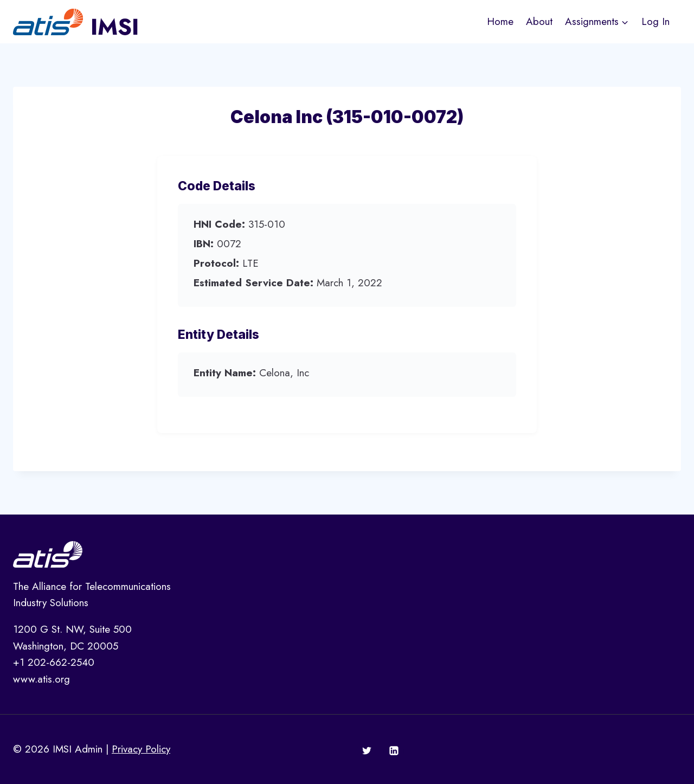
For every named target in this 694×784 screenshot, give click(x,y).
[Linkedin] (394, 751)
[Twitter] (367, 751)
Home (500, 21)
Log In (656, 21)
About (539, 21)
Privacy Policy (141, 749)
